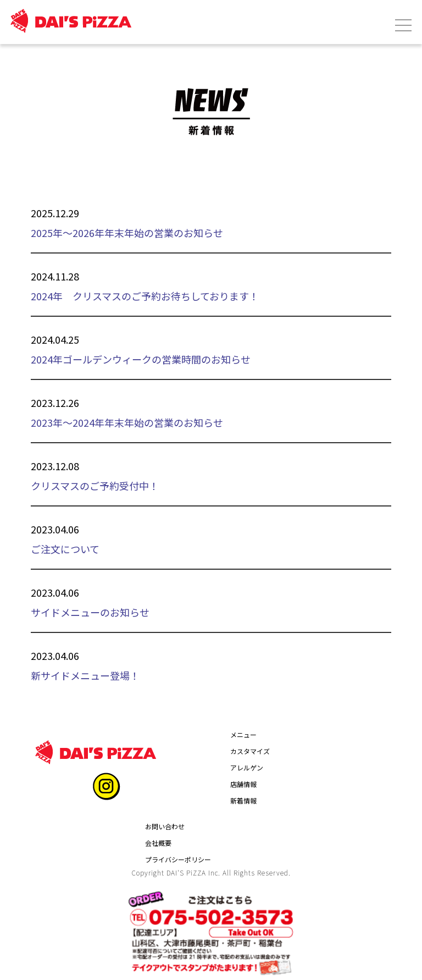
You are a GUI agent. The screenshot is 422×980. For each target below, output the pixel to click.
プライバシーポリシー (178, 859)
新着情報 (243, 800)
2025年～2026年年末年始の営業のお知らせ (127, 233)
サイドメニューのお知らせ (90, 612)
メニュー (243, 734)
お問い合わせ (165, 826)
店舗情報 (243, 784)
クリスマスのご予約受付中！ (95, 486)
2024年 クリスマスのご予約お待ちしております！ (145, 296)
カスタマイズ (250, 751)
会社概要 (158, 843)
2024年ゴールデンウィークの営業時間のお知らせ (141, 359)
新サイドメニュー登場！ (85, 675)
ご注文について (65, 549)
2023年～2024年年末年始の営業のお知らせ (127, 422)
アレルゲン (247, 767)
